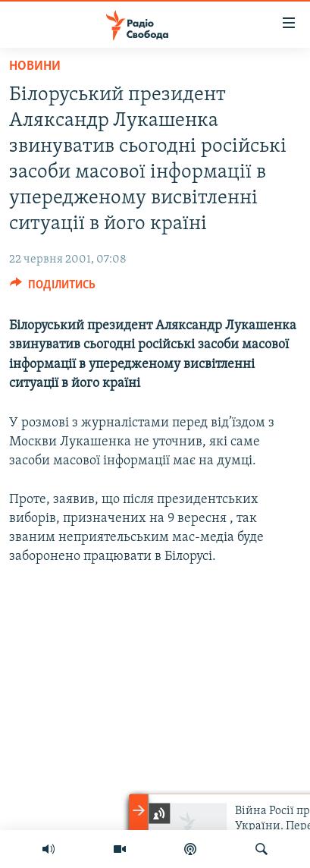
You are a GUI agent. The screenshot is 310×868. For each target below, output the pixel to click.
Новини (35, 66)
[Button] (53, 288)
